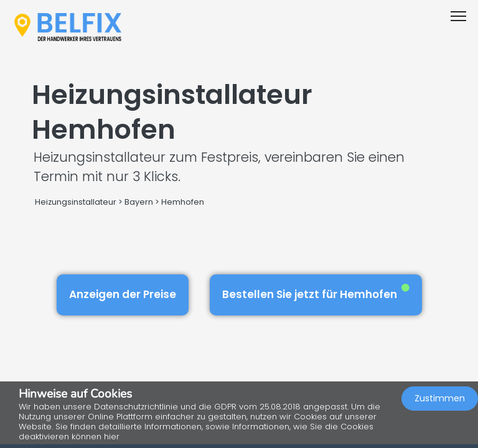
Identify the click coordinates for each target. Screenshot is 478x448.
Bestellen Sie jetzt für (316, 293)
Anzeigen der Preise (123, 294)
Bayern (139, 202)
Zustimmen (440, 398)
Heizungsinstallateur (76, 202)
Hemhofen (183, 202)
